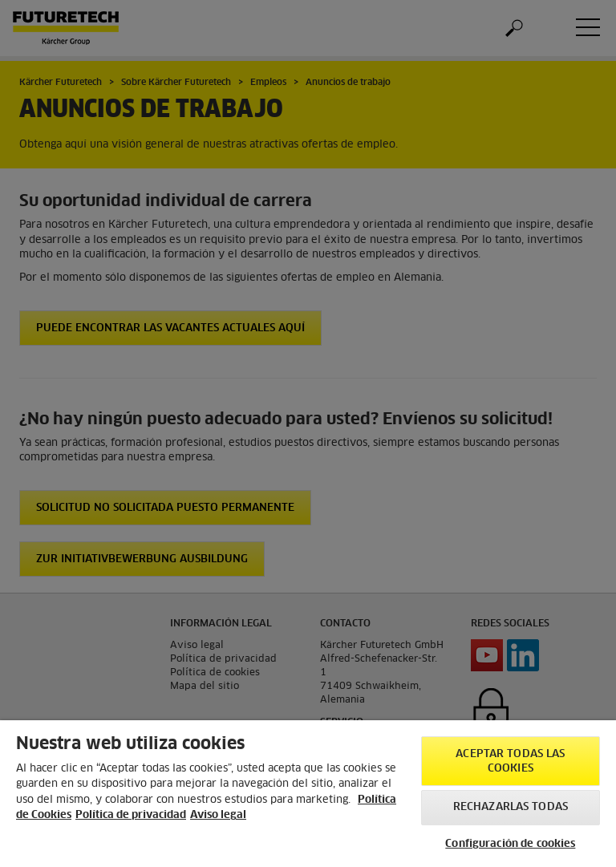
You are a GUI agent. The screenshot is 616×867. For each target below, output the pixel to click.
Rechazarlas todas (511, 807)
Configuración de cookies (510, 844)
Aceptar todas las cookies (510, 762)
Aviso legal (218, 815)
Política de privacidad (131, 815)
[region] (308, 794)
